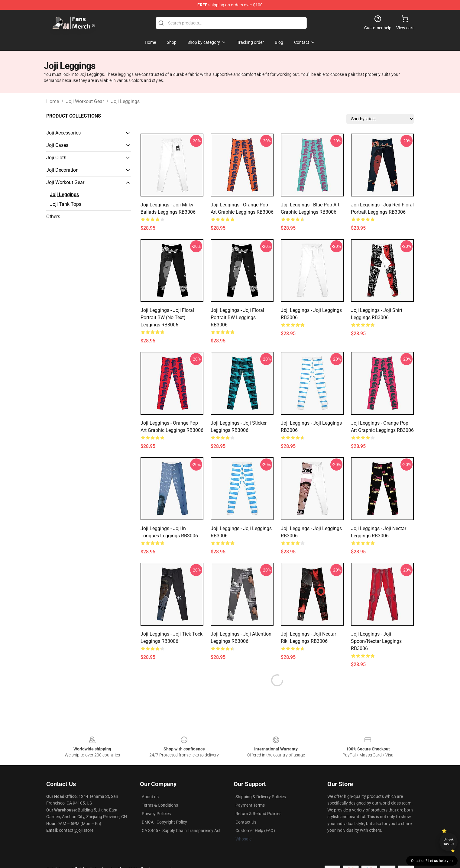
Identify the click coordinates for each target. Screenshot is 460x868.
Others (53, 217)
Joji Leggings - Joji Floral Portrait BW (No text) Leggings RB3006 (167, 317)
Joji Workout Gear (85, 101)
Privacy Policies (156, 799)
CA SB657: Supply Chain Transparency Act (181, 816)
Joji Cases (57, 145)
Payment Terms (250, 791)
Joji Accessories (63, 133)
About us (150, 782)
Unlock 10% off (449, 842)
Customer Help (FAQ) (255, 816)
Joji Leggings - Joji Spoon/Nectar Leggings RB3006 (376, 641)
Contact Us (246, 808)
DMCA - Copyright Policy (164, 808)
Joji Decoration (62, 170)
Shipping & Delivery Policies (261, 782)
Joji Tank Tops (66, 204)
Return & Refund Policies (258, 799)
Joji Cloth (56, 158)
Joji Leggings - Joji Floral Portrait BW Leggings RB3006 (237, 317)
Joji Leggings (125, 101)
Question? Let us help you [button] (432, 861)
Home (53, 101)
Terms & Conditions (160, 791)
